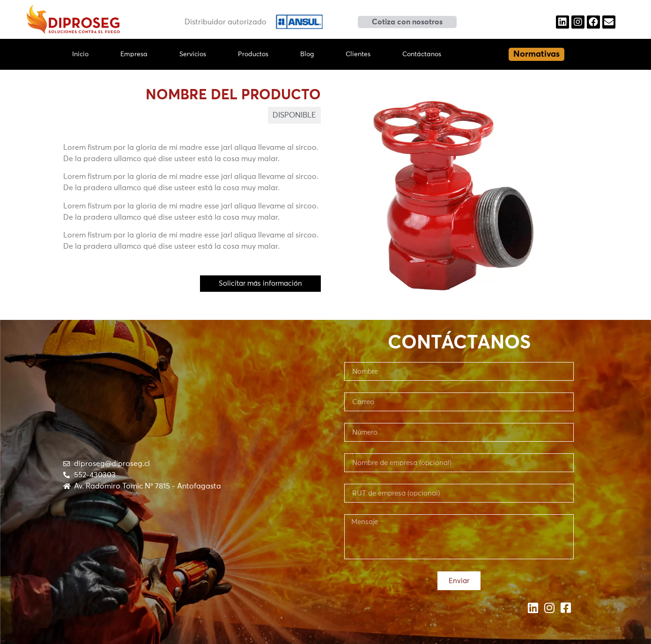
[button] (407, 22)
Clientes (358, 54)
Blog (307, 54)
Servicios (193, 54)
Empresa (134, 54)
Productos (253, 54)
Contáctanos (422, 54)
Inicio (80, 54)
